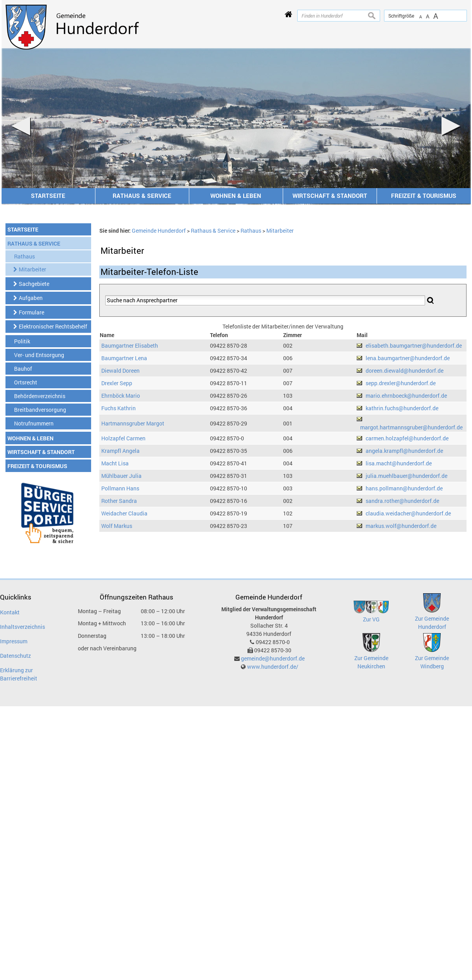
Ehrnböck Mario (121, 396)
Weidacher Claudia (124, 513)
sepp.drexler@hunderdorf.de (401, 383)
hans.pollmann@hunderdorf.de (404, 488)
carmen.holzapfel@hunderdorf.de (407, 438)
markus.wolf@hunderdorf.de (401, 526)
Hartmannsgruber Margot (133, 423)
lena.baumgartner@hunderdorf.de (408, 358)
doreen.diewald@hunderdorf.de (405, 371)
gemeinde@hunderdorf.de (273, 658)
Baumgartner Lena (124, 358)
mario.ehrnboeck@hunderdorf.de (406, 396)
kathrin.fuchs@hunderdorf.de (402, 408)
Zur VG (371, 619)
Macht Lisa (115, 463)
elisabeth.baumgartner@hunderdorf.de (414, 346)
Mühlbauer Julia (121, 476)
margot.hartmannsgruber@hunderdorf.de (411, 427)
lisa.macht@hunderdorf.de (399, 463)
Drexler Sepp (117, 383)
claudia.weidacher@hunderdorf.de (408, 513)
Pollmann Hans (120, 488)
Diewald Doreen (120, 371)
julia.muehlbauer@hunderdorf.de (406, 476)
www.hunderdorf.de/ (273, 667)
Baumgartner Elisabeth (130, 346)
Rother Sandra (119, 501)
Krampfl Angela (120, 451)
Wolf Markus (117, 526)
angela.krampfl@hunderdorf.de (404, 451)
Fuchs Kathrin (118, 408)
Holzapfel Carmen (123, 438)
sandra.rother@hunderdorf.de (402, 501)
